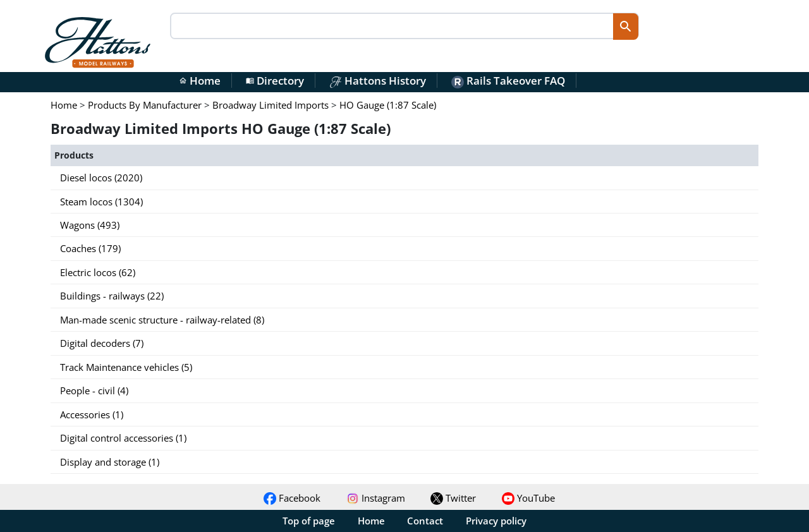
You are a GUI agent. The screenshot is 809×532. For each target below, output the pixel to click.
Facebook (292, 498)
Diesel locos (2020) (101, 178)
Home (200, 81)
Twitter (453, 498)
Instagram (376, 498)
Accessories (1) (92, 414)
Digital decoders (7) (102, 343)
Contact (425, 521)
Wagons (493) (90, 225)
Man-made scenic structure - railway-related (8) (162, 320)
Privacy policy (496, 521)
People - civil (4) (94, 390)
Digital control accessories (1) (123, 438)
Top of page (309, 521)
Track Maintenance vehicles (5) (126, 367)
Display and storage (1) (110, 462)
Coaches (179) (90, 248)
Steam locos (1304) (101, 202)
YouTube (528, 498)
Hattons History (378, 81)
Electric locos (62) (98, 272)
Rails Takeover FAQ (508, 81)
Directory (275, 81)
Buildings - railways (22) (112, 296)
